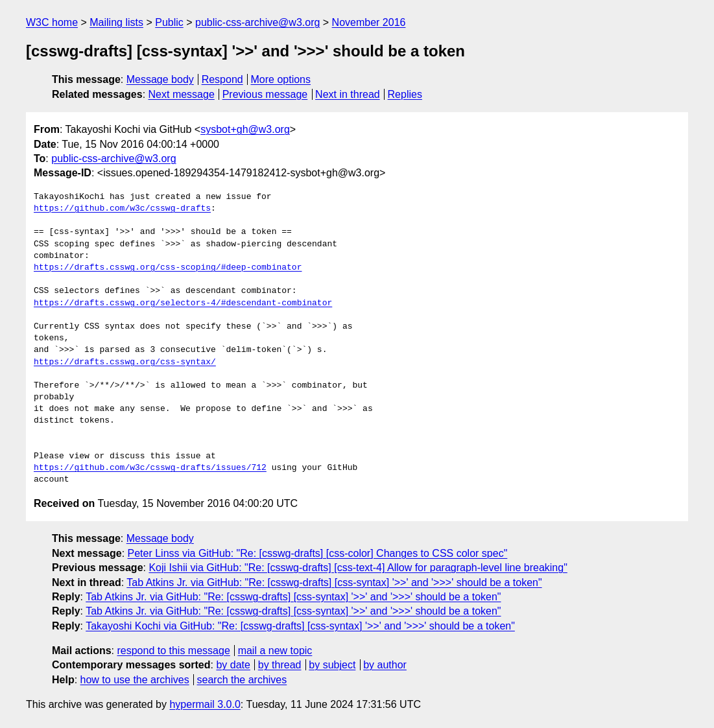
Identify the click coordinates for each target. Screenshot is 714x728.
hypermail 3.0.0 (205, 704)
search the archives (242, 680)
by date (233, 665)
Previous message (265, 94)
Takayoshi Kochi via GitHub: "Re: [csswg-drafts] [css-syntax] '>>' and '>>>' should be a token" (300, 626)
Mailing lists (116, 22)
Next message (182, 94)
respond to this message (173, 651)
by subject (332, 665)
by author (385, 665)
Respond (222, 79)
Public (169, 22)
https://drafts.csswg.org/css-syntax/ (125, 362)
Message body (160, 79)
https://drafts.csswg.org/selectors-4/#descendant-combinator (183, 303)
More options (281, 79)
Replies (405, 94)
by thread (280, 665)
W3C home (52, 22)
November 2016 (369, 22)
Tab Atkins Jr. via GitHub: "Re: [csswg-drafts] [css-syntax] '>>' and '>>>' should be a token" (334, 582)
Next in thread (348, 94)
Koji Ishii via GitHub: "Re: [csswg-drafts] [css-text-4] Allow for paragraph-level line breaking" (358, 568)
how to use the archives (135, 680)
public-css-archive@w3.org (257, 22)
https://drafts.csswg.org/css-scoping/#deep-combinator (168, 268)
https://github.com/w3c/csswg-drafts (122, 209)
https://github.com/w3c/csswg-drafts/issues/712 (150, 468)
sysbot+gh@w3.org (245, 129)
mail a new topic (275, 651)
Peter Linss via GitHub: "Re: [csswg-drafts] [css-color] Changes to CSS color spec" (318, 553)
